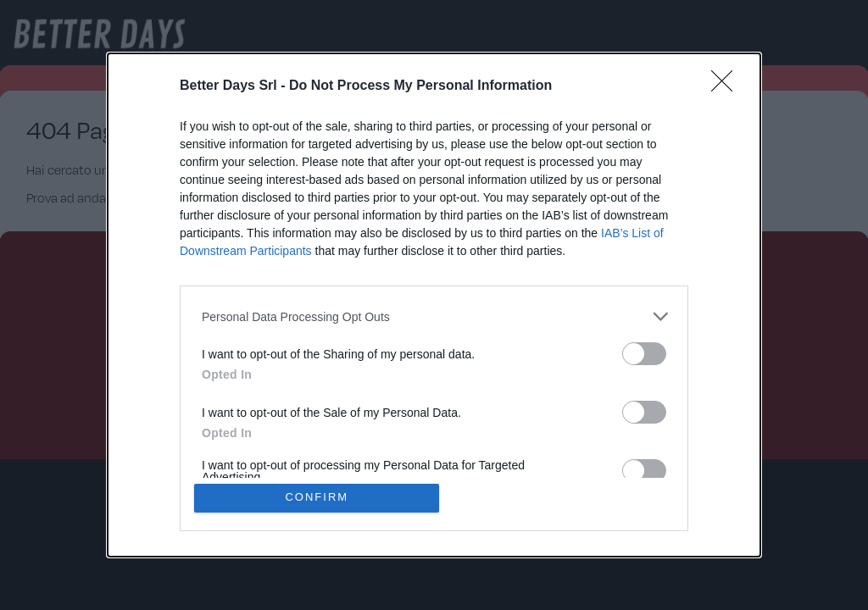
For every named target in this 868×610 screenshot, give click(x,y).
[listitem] (434, 316)
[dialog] (434, 305)
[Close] (727, 86)
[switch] (644, 354)
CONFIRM (317, 498)
